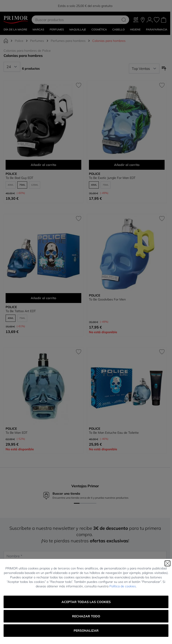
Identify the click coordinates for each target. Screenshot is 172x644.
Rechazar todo (86, 616)
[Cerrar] (168, 563)
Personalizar (86, 631)
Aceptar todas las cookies (86, 602)
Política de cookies (123, 586)
